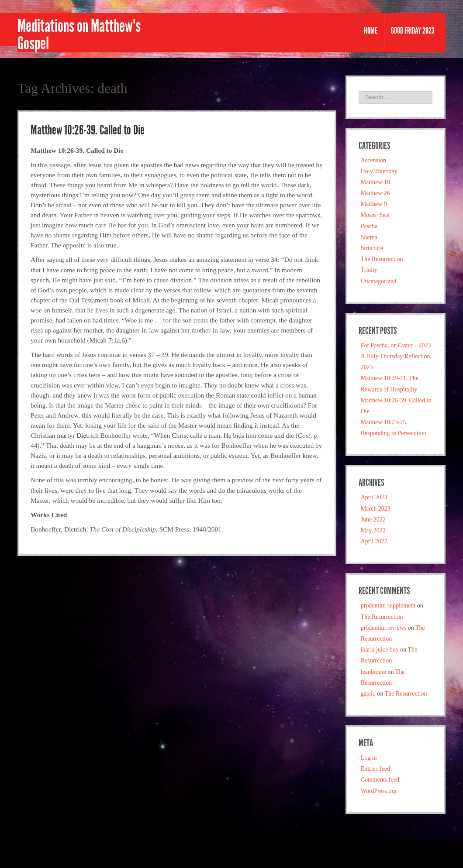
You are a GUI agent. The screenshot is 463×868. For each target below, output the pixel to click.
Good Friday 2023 (413, 31)
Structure (372, 248)
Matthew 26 (375, 193)
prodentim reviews (384, 628)
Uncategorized (379, 281)
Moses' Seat (375, 215)
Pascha (369, 226)
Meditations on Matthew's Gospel (79, 35)
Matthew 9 (374, 204)
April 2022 (374, 541)
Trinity (369, 270)
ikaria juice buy (380, 650)
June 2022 (373, 520)
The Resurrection (382, 259)
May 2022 (373, 530)
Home (371, 31)
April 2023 (374, 497)
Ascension (373, 160)
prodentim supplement (388, 606)
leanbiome (373, 672)
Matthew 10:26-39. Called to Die (88, 130)
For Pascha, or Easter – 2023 (396, 345)
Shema (369, 237)
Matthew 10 (375, 182)
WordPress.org (379, 791)
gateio (368, 694)
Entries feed (375, 769)
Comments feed (380, 780)
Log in (369, 758)
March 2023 (376, 509)
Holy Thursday (379, 171)
